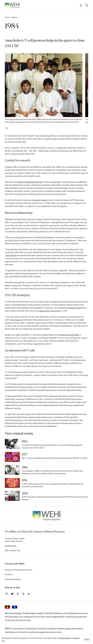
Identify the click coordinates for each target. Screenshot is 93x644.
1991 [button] (24, 480)
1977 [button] (25, 454)
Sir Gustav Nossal (40, 200)
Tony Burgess (16, 320)
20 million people (74, 308)
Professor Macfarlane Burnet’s (30, 182)
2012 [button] (25, 493)
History (14, 17)
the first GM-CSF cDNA (69, 335)
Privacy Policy (64, 638)
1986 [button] (25, 467)
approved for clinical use (50, 311)
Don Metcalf (11, 255)
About (7, 17)
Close (87, 639)
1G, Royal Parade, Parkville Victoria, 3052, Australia (15, 540)
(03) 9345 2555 (11, 546)
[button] (87, 5)
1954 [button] (25, 441)
